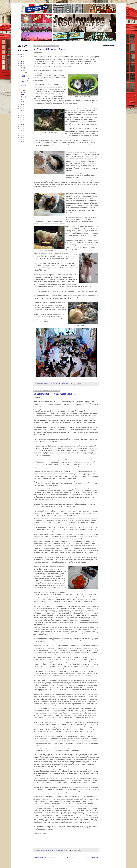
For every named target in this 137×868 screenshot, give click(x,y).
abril (22, 92)
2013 (21, 66)
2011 (21, 70)
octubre (23, 72)
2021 (21, 55)
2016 (21, 59)
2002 (21, 115)
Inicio (68, 857)
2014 (21, 63)
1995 (21, 131)
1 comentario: (65, 850)
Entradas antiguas (94, 857)
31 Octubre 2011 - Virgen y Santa (49, 49)
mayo (23, 90)
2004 (21, 111)
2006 (21, 106)
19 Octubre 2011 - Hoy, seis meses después (54, 394)
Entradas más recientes (40, 857)
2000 (21, 120)
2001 (21, 118)
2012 (21, 68)
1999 (21, 122)
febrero (23, 97)
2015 (21, 61)
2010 (21, 102)
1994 (21, 133)
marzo (23, 95)
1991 (21, 140)
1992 (21, 137)
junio (23, 88)
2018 (21, 57)
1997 (21, 126)
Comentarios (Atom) (46, 860)
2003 (21, 113)
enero (23, 99)
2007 (21, 104)
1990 (21, 142)
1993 (21, 135)
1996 (21, 129)
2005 (21, 109)
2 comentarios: (65, 384)
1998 (21, 124)
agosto (23, 86)
